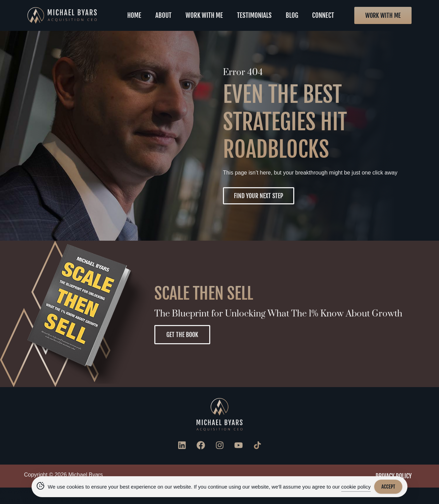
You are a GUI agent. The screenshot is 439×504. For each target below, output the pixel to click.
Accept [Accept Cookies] (388, 487)
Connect (323, 15)
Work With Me (204, 15)
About (163, 15)
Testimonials (254, 15)
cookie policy (356, 487)
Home (134, 15)
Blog (292, 15)
